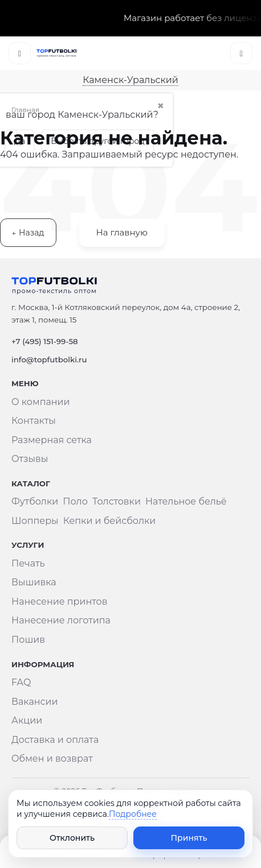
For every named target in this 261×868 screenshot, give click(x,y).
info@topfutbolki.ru (49, 359)
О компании (41, 402)
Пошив (28, 640)
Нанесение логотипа (61, 620)
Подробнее (133, 814)
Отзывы (30, 459)
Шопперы (35, 521)
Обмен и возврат (52, 759)
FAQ (21, 682)
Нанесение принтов (59, 602)
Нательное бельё (186, 501)
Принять (189, 838)
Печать (28, 563)
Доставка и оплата (55, 740)
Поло (75, 501)
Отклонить (72, 838)
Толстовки (117, 501)
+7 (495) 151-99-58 (45, 341)
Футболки (35, 501)
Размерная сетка (52, 440)
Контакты (34, 421)
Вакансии (35, 702)
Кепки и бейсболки (110, 521)
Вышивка (34, 582)
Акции (27, 720)
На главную (122, 232)
